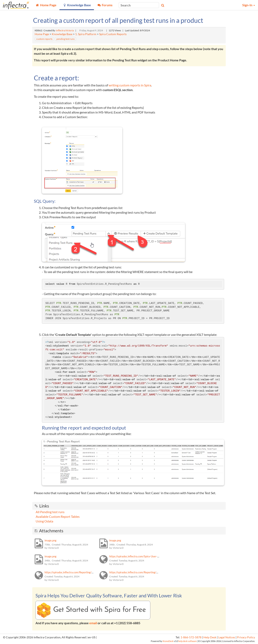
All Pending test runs (50, 512)
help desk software (188, 641)
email (93, 623)
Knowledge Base (62, 34)
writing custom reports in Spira (130, 85)
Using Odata (44, 521)
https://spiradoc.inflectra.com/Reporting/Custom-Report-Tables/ (82, 572)
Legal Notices (227, 637)
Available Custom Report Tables (58, 516)
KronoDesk (168, 641)
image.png (50, 540)
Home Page (42, 34)
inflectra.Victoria (65, 30)
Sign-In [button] (249, 5)
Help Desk (210, 637)
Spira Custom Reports (113, 34)
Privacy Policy (246, 637)
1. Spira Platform (86, 34)
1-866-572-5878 (191, 637)
